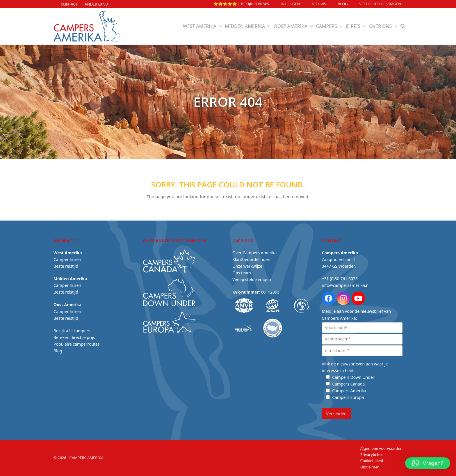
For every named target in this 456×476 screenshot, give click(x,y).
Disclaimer (370, 467)
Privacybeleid (372, 454)
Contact (69, 4)
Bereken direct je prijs (74, 337)
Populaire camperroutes (77, 344)
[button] (403, 26)
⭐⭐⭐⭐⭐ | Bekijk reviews (241, 4)
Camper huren (67, 259)
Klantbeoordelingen (251, 259)
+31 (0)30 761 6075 (340, 279)
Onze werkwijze (247, 266)
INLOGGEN (290, 4)
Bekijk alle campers (72, 331)
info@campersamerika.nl (346, 285)
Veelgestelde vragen (380, 4)
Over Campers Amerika (254, 253)
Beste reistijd (66, 266)
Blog (343, 4)
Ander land (96, 4)
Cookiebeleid (372, 461)
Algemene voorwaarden (381, 448)
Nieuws (319, 4)
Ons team (242, 273)
